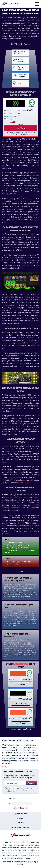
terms (25, 790)
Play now (21, 128)
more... (5, 767)
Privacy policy (21, 814)
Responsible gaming (21, 827)
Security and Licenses (22, 76)
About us (21, 823)
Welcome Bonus (21, 53)
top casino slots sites (24, 483)
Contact (21, 818)
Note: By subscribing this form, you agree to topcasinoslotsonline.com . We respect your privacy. (20, 790)
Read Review (21, 684)
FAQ (19, 83)
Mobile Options (21, 60)
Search (11, 801)
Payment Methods (21, 68)
